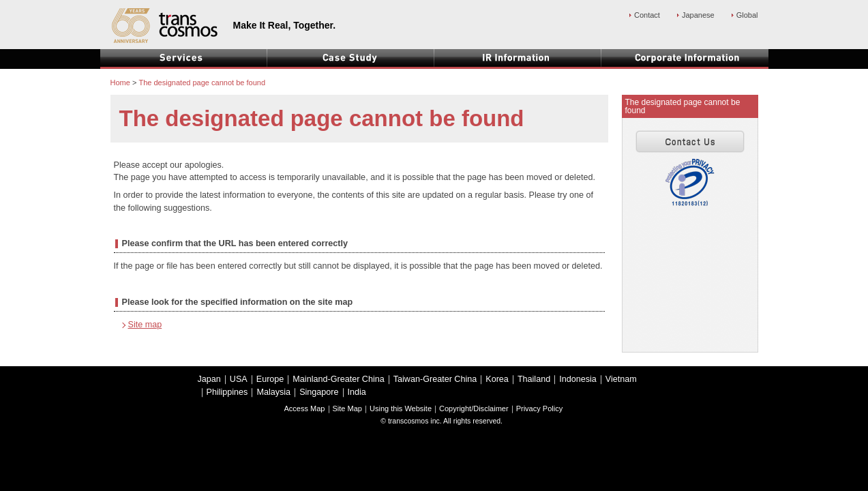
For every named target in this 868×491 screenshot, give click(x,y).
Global (747, 15)
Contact (647, 15)
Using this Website (401, 408)
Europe (270, 379)
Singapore (319, 392)
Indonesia (578, 379)
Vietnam (621, 379)
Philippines (227, 392)
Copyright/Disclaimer (474, 408)
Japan (209, 379)
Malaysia (273, 392)
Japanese (698, 15)
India (357, 392)
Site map (145, 325)
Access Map (305, 408)
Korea (497, 379)
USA (239, 379)
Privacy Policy (540, 408)
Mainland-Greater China (338, 379)
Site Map (347, 408)
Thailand (534, 379)
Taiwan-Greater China (435, 379)
